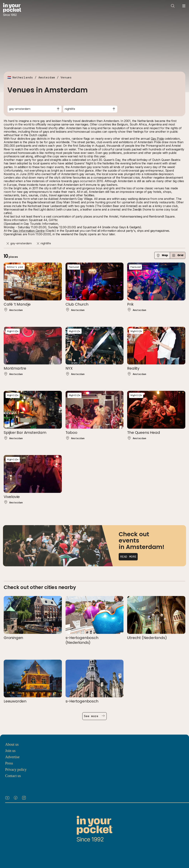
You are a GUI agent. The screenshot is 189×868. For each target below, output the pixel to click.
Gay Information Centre (29, 231)
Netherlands (23, 77)
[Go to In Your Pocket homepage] (12, 10)
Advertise (12, 757)
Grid (178, 255)
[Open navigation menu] (184, 6)
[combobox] (35, 109)
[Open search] (173, 6)
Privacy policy (16, 769)
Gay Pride (157, 139)
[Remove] (8, 243)
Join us (10, 751)
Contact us (13, 776)
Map (162, 255)
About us (12, 744)
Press (9, 763)
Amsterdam (47, 77)
